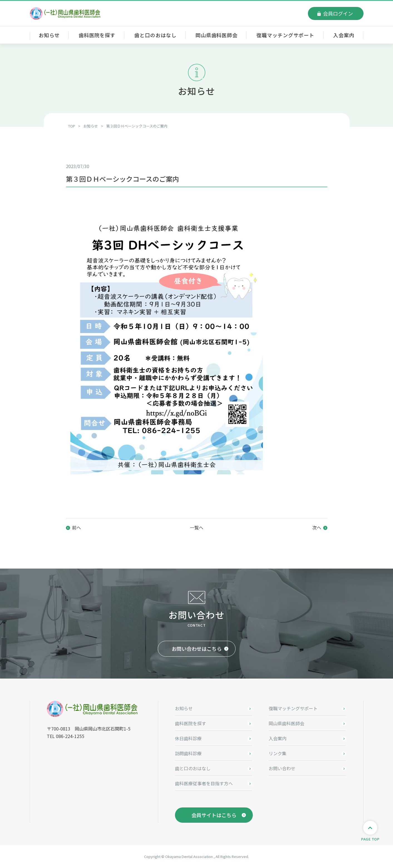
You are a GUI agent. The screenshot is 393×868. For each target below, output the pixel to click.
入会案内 (344, 35)
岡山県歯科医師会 (217, 35)
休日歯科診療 (188, 738)
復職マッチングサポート (285, 35)
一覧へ (197, 527)
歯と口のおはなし (155, 35)
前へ (76, 527)
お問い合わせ (282, 768)
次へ (317, 527)
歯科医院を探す (97, 35)
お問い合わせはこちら (197, 649)
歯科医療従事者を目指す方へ (204, 783)
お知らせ (49, 35)
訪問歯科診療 (188, 753)
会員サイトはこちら (214, 815)
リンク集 (278, 753)
